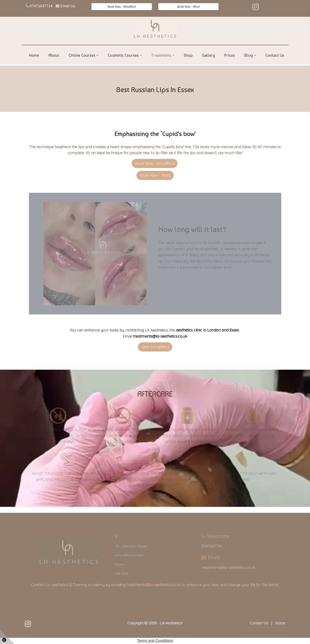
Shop (188, 55)
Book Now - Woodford (122, 7)
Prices (230, 55)
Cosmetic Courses (123, 55)
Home (34, 55)
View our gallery (155, 347)
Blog (249, 55)
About (54, 55)
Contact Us (275, 55)
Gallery (208, 55)
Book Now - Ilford (188, 7)
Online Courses (82, 55)
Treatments (161, 55)
